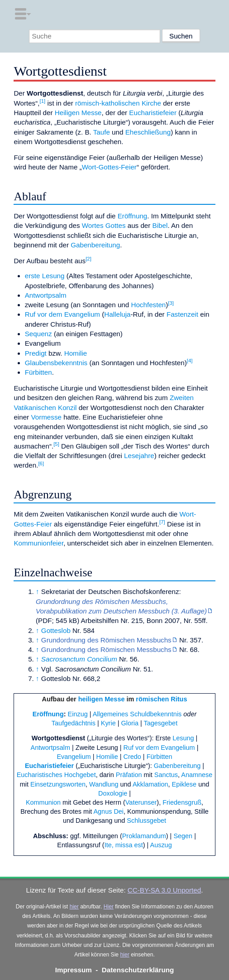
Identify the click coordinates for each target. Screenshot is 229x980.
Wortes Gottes (104, 225)
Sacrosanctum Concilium (79, 659)
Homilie (76, 353)
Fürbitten (38, 372)
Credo (132, 757)
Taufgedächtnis (74, 723)
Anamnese (197, 775)
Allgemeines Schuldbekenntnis (137, 714)
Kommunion (43, 802)
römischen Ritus (161, 699)
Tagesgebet (160, 723)
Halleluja (117, 314)
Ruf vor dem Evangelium (62, 314)
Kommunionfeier (38, 543)
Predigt (36, 353)
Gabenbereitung (95, 245)
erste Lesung (45, 276)
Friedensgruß (182, 802)
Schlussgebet (146, 821)
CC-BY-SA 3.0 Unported (164, 890)
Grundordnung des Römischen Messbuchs (106, 640)
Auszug (161, 845)
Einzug (78, 714)
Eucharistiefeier (153, 113)
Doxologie (113, 793)
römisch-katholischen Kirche (118, 103)
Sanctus (166, 775)
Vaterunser (141, 802)
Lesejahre (139, 456)
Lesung (183, 738)
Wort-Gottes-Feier (109, 167)
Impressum (74, 970)
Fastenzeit (182, 314)
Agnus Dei (108, 811)
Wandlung (104, 784)
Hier (109, 907)
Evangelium (74, 757)
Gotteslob (56, 630)
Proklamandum (144, 836)
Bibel (160, 225)
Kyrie (108, 723)
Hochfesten (148, 305)
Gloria (130, 723)
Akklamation (150, 784)
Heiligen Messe (78, 113)
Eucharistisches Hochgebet (56, 775)
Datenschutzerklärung (138, 970)
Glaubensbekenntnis (56, 363)
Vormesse (46, 417)
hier (74, 907)
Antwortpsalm (46, 295)
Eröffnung (133, 216)
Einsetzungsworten (58, 784)
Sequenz (38, 334)
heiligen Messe (102, 699)
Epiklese (184, 784)
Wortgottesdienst (58, 738)
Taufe (102, 132)
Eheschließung (148, 132)
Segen (183, 836)
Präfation (129, 775)
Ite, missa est (124, 845)
